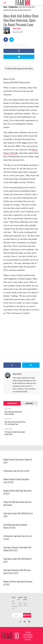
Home (5, 7)
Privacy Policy (25, 604)
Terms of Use (25, 598)
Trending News (13, 7)
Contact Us (20, 598)
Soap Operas (14, 602)
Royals (14, 597)
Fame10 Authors (20, 604)
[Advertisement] (21, 339)
